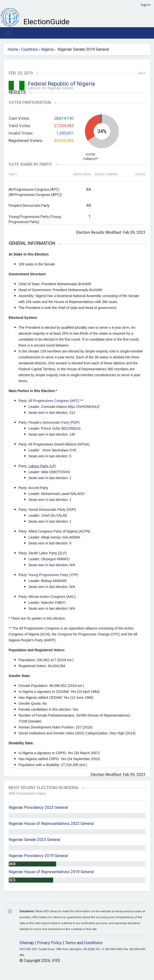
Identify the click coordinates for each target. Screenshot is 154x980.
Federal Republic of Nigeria (61, 84)
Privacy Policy (49, 943)
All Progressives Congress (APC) (54, 401)
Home (13, 49)
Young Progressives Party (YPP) (53, 575)
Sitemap (27, 943)
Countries (30, 49)
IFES (22, 949)
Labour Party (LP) (42, 466)
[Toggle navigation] (8, 33)
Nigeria (47, 49)
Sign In (145, 5)
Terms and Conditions (84, 943)
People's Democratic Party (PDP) (54, 422)
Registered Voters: (26, 140)
